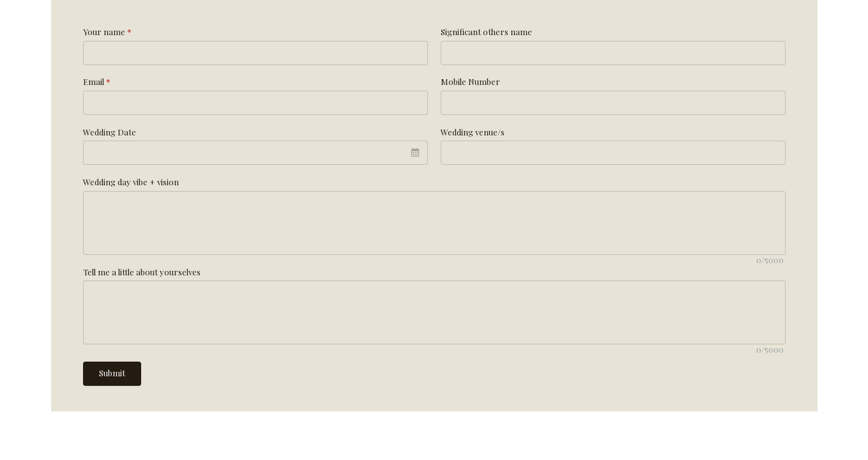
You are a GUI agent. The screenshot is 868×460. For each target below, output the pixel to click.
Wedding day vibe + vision (131, 182)
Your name (107, 32)
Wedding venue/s (473, 132)
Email (97, 81)
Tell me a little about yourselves (142, 272)
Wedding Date (110, 132)
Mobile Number (470, 81)
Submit (112, 373)
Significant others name (486, 32)
